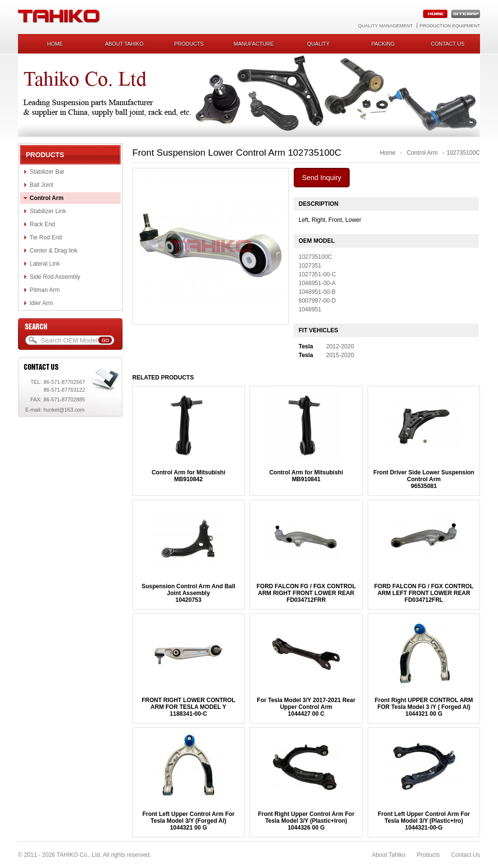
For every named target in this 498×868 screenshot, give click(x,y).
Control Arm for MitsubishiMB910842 (189, 476)
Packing (383, 44)
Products (189, 44)
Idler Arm (41, 303)
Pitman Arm (45, 290)
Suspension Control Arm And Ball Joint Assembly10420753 (188, 593)
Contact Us (466, 855)
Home (55, 44)
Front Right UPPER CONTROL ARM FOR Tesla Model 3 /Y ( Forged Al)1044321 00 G (424, 707)
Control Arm (47, 198)
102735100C (463, 153)
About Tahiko (124, 44)
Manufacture (253, 44)
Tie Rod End (46, 237)
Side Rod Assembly (55, 277)
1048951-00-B (317, 292)
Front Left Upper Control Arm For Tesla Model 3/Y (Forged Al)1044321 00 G (189, 821)
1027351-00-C (317, 274)
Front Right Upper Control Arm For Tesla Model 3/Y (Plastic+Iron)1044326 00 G (306, 821)
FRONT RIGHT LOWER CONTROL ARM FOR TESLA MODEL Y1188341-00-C (188, 707)
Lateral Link (45, 264)
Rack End (42, 224)
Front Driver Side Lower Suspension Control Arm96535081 (424, 479)
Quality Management (385, 26)
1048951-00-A (317, 283)
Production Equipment (450, 26)
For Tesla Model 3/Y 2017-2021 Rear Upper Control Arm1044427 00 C (306, 707)
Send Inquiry (322, 178)
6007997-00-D (317, 301)
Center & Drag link (53, 251)
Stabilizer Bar (47, 172)
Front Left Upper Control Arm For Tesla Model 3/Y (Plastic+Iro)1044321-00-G (424, 821)
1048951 (310, 309)
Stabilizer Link (48, 211)
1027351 (310, 266)
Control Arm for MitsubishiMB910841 (306, 476)
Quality (318, 44)
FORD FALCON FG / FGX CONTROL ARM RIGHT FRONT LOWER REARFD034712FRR (306, 593)
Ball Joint (42, 185)
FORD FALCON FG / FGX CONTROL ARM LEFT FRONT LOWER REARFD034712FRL (424, 593)
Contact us (448, 44)
